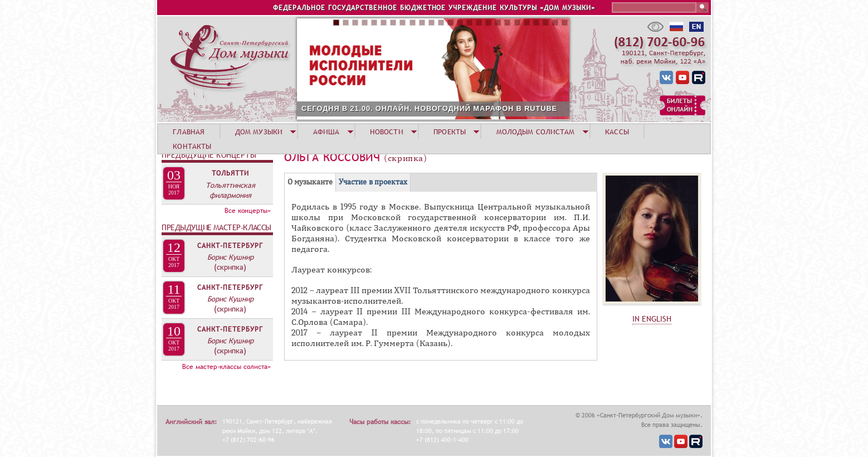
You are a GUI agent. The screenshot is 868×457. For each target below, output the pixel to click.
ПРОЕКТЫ (450, 132)
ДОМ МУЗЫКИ (259, 132)
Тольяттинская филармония (230, 190)
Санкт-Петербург (230, 246)
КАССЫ (617, 132)
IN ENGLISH (652, 319)
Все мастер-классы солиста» (226, 367)
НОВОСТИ (387, 132)
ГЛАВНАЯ (189, 132)
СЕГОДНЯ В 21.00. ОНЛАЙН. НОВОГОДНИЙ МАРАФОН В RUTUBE (429, 108)
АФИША (326, 132)
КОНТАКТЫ (192, 146)
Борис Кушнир (230, 257)
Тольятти (230, 173)
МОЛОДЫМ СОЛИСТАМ (536, 132)
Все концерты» (248, 211)
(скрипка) (230, 267)
